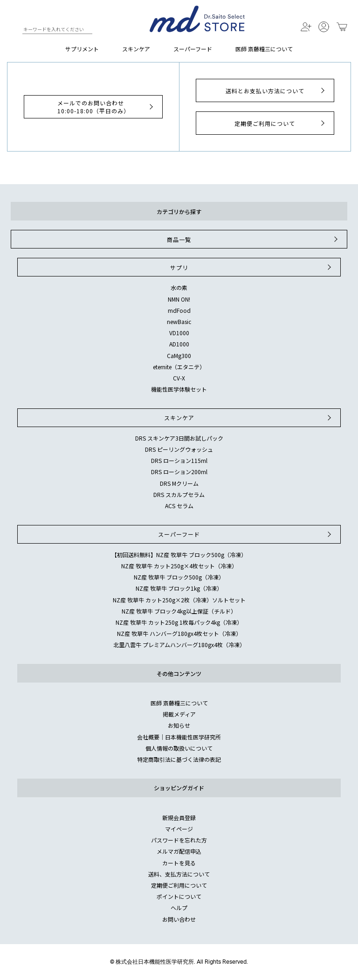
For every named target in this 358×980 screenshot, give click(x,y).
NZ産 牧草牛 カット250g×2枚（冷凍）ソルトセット (179, 600)
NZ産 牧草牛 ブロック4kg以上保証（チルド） (179, 611)
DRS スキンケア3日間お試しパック (179, 438)
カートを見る (179, 863)
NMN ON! (179, 299)
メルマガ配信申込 (179, 851)
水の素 (179, 287)
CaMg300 (179, 355)
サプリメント (82, 49)
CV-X (179, 378)
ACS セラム (179, 506)
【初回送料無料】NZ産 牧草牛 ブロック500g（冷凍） (179, 555)
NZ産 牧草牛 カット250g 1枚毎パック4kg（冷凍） (179, 622)
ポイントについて (179, 896)
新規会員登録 (179, 818)
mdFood (179, 310)
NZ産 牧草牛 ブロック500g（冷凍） (179, 577)
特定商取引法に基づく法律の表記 (179, 759)
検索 (15, 31)
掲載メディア (179, 714)
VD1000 (179, 333)
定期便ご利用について (280, 123)
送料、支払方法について (179, 874)
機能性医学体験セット (179, 389)
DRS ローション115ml (179, 460)
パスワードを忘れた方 (179, 840)
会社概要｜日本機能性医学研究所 (179, 737)
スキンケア (136, 49)
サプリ (252, 267)
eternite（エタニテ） (179, 367)
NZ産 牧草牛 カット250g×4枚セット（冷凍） (179, 566)
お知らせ (179, 725)
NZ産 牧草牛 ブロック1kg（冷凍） (179, 588)
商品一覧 (253, 239)
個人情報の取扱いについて (179, 748)
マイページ (179, 829)
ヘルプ (179, 908)
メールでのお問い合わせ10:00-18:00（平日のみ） (106, 107)
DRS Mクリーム (179, 483)
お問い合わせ (179, 919)
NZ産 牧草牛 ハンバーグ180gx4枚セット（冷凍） (179, 633)
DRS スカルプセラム (179, 494)
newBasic (179, 321)
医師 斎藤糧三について (264, 49)
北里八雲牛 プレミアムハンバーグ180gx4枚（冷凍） (179, 645)
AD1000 (179, 344)
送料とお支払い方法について (276, 90)
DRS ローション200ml (179, 472)
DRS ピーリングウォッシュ (179, 449)
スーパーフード (193, 49)
